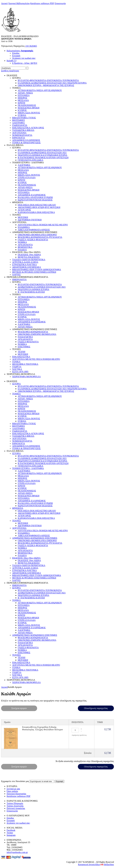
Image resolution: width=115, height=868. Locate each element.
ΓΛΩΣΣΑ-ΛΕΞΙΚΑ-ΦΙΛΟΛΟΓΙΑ (33, 240)
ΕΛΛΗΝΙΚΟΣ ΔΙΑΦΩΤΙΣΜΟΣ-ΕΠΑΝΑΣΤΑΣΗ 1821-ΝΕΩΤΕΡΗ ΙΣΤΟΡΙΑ (52, 83)
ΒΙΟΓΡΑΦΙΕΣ (18, 120)
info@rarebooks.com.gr (17, 852)
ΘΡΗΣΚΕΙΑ (18, 508)
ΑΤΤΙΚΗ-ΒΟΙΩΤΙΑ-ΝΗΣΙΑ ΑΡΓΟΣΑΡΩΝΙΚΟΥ (40, 90)
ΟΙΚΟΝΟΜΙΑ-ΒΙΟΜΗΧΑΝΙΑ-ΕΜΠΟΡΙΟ (37, 235)
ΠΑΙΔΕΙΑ (22, 250)
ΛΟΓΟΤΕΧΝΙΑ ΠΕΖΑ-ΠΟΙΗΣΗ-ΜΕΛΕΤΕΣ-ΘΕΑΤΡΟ (43, 225)
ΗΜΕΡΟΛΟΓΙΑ (19, 279)
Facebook (11, 830)
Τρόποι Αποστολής (15, 806)
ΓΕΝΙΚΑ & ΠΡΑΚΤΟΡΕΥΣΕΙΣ (26, 143)
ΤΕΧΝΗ (21, 352)
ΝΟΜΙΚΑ (22, 242)
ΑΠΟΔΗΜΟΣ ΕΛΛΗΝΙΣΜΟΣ (26, 140)
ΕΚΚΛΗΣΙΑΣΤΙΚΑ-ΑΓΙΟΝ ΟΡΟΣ (28, 128)
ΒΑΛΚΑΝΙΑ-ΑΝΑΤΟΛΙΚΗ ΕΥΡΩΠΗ (35, 197)
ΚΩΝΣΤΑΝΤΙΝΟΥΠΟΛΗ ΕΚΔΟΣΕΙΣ (35, 200)
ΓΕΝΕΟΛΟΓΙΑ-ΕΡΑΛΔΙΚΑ (30, 160)
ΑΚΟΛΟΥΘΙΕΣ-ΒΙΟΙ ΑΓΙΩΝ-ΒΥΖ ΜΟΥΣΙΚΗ (39, 207)
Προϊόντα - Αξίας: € (25, 63)
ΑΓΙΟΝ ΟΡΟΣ (24, 210)
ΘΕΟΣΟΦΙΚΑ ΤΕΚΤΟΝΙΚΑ (25, 364)
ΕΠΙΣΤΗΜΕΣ (24, 347)
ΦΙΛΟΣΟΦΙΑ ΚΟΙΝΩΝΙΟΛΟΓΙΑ (33, 332)
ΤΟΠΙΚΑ (16, 394)
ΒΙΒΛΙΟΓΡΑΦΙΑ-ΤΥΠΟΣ (24, 118)
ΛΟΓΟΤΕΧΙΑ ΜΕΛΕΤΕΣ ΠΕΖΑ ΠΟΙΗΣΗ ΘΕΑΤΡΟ (36, 359)
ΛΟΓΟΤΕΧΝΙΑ (19, 133)
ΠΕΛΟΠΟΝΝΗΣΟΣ (27, 105)
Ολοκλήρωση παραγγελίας (96, 708)
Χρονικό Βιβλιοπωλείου (19, 3)
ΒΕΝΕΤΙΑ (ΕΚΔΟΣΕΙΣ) (29, 257)
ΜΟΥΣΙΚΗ (23, 217)
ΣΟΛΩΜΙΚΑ (24, 227)
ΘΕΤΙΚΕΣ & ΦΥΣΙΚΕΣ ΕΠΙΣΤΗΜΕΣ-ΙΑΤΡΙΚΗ (34, 272)
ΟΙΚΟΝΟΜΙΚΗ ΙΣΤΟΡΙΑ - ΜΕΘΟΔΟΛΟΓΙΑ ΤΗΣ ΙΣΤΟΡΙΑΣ (46, 85)
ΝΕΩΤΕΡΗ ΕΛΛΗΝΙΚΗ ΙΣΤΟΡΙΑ (33, 289)
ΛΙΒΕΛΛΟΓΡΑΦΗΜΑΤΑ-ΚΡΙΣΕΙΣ (34, 230)
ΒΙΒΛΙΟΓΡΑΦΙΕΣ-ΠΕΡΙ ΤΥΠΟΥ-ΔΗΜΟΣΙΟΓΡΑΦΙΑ (37, 270)
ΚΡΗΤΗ (21, 103)
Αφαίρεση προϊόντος (79, 735)
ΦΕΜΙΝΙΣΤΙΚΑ (25, 247)
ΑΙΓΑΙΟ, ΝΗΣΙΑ (25, 93)
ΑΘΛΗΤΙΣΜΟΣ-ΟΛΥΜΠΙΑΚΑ (27, 267)
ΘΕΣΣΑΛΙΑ (23, 100)
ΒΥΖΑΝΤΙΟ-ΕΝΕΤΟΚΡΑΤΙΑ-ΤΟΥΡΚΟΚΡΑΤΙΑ (40, 284)
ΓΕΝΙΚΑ (16, 362)
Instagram (11, 835)
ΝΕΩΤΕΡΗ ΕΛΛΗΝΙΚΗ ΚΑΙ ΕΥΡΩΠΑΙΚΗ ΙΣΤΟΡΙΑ (42, 155)
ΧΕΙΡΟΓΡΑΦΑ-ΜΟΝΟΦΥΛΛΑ (26, 377)
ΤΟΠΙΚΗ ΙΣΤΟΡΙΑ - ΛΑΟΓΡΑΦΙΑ (28, 468)
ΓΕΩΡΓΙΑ (17, 367)
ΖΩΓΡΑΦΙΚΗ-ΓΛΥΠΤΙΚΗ (30, 220)
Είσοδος (16, 53)
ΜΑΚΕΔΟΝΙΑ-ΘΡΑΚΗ (29, 108)
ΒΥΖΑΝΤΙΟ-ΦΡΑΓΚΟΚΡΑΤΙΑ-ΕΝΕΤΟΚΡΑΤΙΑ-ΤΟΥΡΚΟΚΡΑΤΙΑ (48, 80)
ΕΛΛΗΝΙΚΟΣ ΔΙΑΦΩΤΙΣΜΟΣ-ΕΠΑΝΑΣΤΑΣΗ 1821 (42, 153)
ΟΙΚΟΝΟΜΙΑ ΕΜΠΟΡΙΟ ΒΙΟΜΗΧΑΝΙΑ (37, 334)
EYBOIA (22, 115)
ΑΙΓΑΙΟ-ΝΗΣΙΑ (25, 187)
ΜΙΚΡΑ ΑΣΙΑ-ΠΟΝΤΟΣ (29, 113)
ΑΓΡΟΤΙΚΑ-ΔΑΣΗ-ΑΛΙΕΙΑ (25, 262)
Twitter (10, 833)
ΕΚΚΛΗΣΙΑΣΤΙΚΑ (21, 357)
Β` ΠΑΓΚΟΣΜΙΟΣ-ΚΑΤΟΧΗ (31, 292)
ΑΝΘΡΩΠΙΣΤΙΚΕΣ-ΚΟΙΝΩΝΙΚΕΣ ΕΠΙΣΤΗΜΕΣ (35, 538)
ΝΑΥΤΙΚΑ (17, 369)
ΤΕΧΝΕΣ (16, 521)
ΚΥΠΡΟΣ (22, 110)
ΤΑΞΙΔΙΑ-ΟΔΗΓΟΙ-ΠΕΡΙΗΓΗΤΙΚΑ (29, 260)
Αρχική (4, 3)
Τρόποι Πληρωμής (15, 803)
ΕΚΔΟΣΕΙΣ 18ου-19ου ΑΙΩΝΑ (26, 558)
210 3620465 (31, 46)
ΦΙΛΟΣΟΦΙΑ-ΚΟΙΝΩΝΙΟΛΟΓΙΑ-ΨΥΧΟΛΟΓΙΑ (40, 237)
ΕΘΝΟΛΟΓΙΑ (19, 138)
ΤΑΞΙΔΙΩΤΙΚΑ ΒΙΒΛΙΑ (23, 130)
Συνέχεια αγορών (19, 708)
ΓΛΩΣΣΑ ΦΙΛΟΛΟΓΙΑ (28, 342)
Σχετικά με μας (13, 789)
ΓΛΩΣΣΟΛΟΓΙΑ (20, 125)
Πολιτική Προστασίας (16, 794)
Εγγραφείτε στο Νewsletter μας (15, 781)
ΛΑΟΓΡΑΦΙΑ (18, 123)
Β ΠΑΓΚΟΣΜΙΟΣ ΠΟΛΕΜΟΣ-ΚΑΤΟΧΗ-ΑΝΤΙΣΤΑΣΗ (43, 158)
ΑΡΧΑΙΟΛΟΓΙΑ (25, 245)
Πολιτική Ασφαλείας (16, 808)
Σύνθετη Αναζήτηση (10, 71)
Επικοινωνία (60, 3)
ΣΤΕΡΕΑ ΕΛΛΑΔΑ (27, 177)
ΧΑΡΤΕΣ (16, 275)
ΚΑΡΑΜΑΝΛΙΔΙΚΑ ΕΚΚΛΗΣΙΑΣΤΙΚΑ (36, 212)
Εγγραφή (16, 56)
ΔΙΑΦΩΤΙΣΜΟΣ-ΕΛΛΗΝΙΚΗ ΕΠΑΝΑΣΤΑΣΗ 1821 (42, 287)
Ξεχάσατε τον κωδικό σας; (24, 58)
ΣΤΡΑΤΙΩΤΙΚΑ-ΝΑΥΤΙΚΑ (24, 265)
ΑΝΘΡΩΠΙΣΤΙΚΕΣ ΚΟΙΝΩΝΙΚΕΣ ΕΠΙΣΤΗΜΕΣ (35, 635)
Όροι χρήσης (12, 791)
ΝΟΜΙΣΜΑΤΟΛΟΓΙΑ (22, 135)
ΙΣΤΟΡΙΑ (16, 384)
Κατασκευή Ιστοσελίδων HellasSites (96, 864)
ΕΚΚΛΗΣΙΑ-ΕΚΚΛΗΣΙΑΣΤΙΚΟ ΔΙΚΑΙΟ (37, 205)
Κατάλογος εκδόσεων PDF (42, 3)
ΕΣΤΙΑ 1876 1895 (20, 372)
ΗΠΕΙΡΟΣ (22, 98)
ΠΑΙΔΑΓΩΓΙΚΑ (25, 337)
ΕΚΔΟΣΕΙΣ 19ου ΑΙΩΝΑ (29, 255)
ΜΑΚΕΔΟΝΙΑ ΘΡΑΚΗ (28, 312)
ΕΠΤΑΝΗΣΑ (24, 95)
